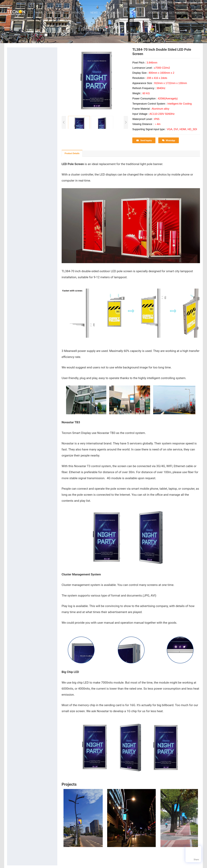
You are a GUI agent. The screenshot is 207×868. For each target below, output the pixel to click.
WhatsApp (169, 140)
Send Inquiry (144, 140)
